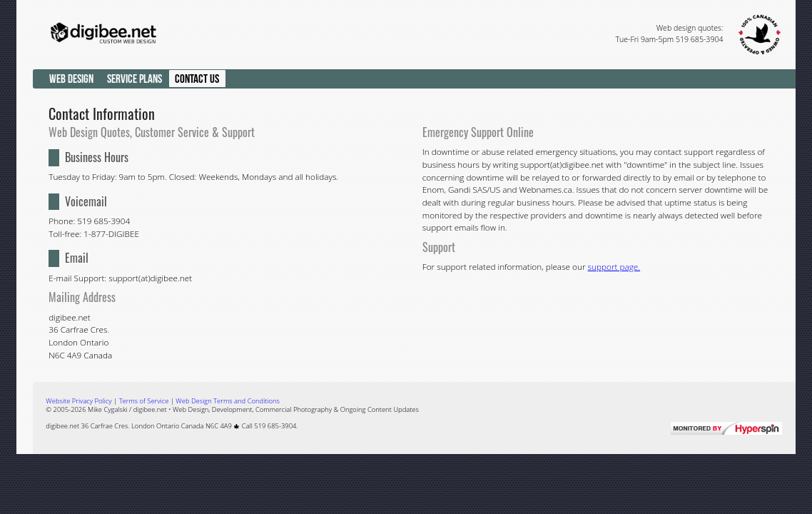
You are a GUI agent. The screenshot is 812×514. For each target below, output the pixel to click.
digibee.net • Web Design (171, 409)
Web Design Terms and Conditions (228, 401)
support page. (614, 266)
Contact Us (197, 79)
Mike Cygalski (108, 409)
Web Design (71, 79)
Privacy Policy (78, 401)
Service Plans (135, 79)
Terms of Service (144, 401)
